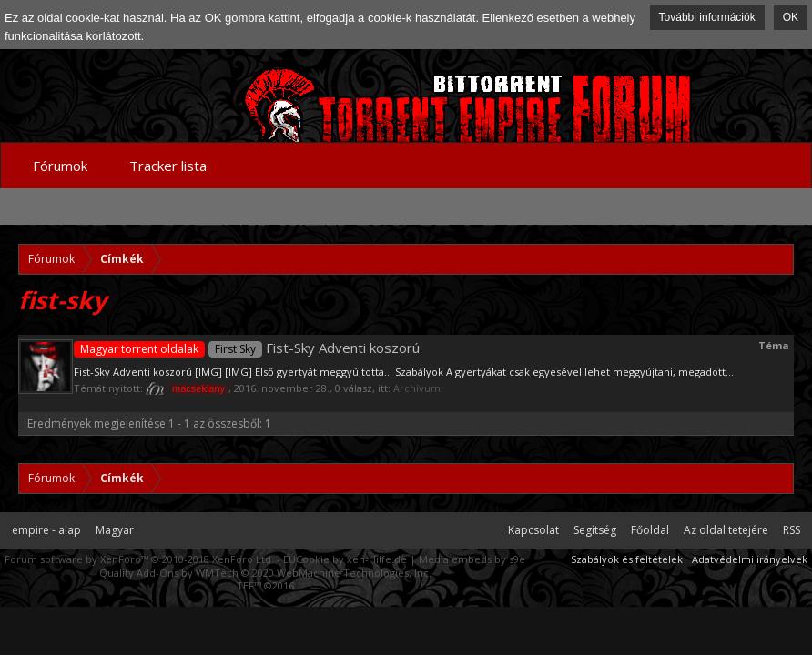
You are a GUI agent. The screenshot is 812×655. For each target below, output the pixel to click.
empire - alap (46, 530)
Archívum (417, 388)
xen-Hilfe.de (377, 559)
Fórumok (60, 166)
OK (791, 17)
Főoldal (650, 530)
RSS (792, 530)
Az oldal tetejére (726, 530)
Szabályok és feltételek (627, 559)
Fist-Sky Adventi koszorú (247, 348)
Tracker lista (168, 166)
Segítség (595, 530)
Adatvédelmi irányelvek (750, 559)
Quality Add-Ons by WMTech (265, 573)
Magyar (115, 530)
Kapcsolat (533, 530)
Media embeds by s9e (472, 559)
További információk (707, 17)
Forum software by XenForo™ (139, 559)
